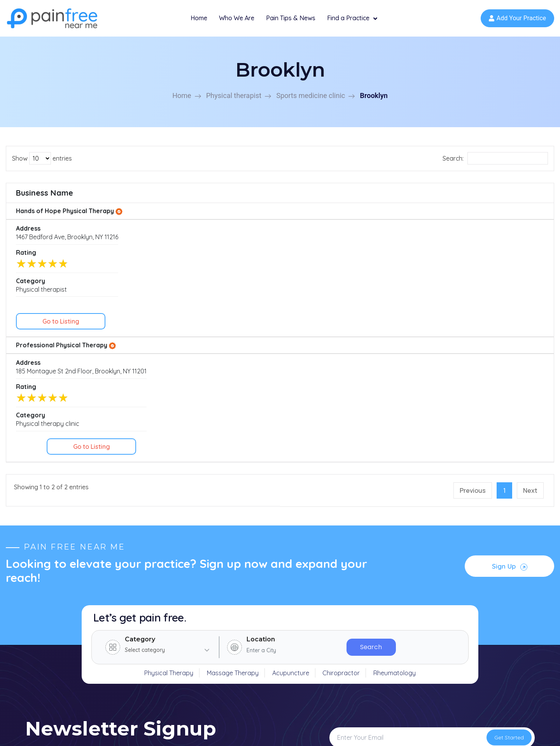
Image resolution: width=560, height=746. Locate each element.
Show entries (42, 163)
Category (140, 435)
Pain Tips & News (291, 21)
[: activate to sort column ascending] (512, 198)
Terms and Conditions (504, 732)
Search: (495, 163)
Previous (473, 286)
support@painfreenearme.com (96, 639)
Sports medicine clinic (311, 101)
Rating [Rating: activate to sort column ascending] (322, 198)
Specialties (192, 639)
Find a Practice (352, 21)
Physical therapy (310, 626)
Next (530, 286)
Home (199, 21)
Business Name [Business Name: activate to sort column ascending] (45, 198)
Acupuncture (291, 468)
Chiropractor (341, 468)
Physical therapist (234, 101)
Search (371, 442)
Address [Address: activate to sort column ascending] (162, 198)
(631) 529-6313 (74, 625)
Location (261, 435)
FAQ (182, 666)
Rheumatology (395, 468)
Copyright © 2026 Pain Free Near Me (78, 732)
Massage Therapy (233, 468)
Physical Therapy (169, 468)
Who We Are (237, 21)
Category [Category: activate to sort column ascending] (407, 198)
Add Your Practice (517, 21)
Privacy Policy (448, 732)
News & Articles (198, 653)
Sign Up (510, 359)
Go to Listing (512, 220)
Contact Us (192, 679)
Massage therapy (312, 653)
